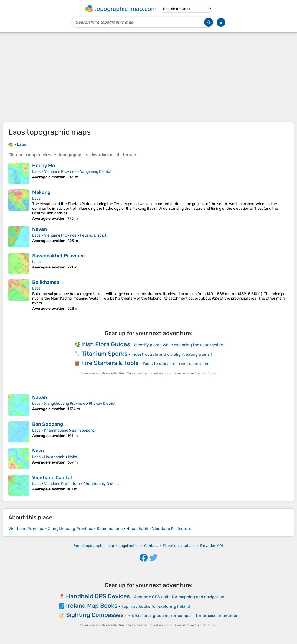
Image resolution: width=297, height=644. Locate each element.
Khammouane (56, 430)
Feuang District (93, 235)
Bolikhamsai (46, 282)
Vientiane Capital (52, 478)
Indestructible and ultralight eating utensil (172, 354)
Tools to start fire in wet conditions (176, 364)
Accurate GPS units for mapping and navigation (179, 597)
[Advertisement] (148, 77)
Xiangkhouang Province (65, 404)
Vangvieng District (96, 172)
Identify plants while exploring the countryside (179, 345)
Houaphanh (54, 457)
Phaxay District (102, 404)
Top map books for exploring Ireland (156, 606)
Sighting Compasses (95, 615)
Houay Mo (44, 166)
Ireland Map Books (92, 606)
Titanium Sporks (104, 354)
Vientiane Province (60, 172)
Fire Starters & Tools (110, 363)
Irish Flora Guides (106, 344)
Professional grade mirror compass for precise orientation (183, 616)
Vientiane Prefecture (62, 484)
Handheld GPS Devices (98, 596)
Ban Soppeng (48, 424)
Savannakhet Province (58, 256)
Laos (36, 172)
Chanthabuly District (101, 484)
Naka (38, 451)
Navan (39, 229)
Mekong (41, 192)
